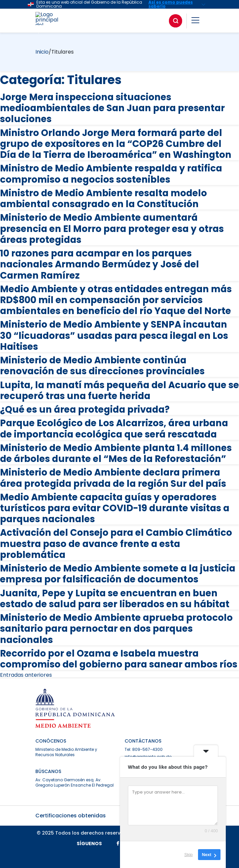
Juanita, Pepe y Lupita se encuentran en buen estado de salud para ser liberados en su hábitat (115, 599)
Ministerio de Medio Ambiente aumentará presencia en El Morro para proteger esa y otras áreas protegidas (112, 228)
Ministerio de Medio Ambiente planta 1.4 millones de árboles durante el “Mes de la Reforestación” (116, 453)
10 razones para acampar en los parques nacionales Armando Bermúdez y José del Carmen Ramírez (100, 264)
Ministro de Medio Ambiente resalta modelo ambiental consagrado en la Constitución (103, 199)
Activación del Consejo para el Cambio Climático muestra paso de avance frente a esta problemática (116, 544)
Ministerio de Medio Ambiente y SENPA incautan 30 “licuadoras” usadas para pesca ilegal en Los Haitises (114, 335)
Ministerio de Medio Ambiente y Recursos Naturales (66, 752)
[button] (195, 21)
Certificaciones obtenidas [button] (120, 816)
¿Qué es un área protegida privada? (85, 410)
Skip (189, 855)
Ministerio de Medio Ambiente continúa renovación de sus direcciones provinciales (102, 366)
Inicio (42, 52)
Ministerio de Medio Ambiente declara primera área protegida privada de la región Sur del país (113, 478)
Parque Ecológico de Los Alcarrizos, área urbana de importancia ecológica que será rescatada (114, 429)
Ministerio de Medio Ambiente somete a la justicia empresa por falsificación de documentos (118, 574)
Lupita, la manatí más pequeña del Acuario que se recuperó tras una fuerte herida (119, 390)
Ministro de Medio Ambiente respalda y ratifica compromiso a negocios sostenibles (111, 174)
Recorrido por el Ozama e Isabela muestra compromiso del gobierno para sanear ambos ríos (119, 659)
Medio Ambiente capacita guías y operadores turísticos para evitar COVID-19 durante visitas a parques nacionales (115, 508)
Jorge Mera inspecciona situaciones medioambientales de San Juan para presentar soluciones (112, 108)
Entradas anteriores (26, 675)
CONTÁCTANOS (143, 741)
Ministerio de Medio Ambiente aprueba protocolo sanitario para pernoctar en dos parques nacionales (116, 629)
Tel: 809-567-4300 (144, 749)
